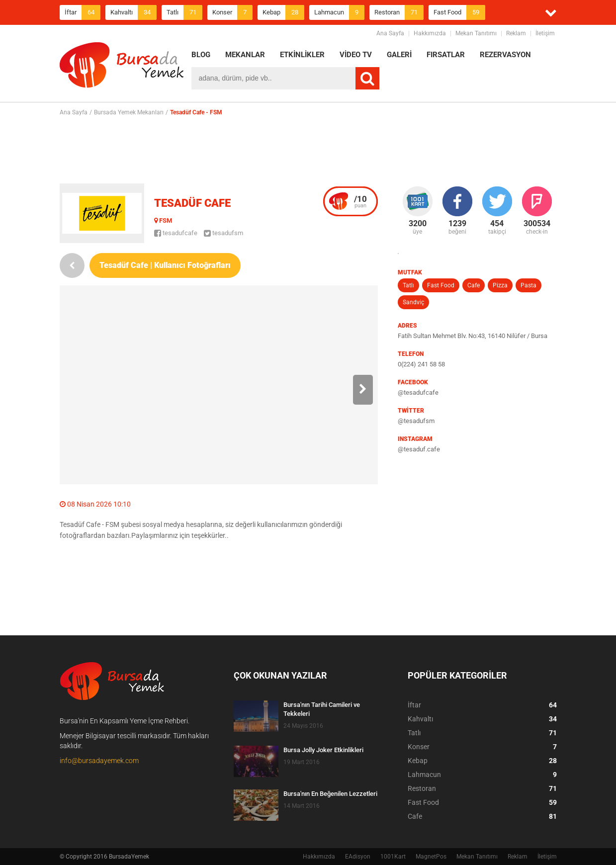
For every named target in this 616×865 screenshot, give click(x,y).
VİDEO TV (356, 55)
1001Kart (393, 857)
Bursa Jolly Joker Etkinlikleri (323, 750)
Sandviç (413, 302)
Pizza (500, 285)
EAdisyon (358, 857)
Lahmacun (339, 12)
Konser (232, 12)
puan (360, 201)
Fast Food (459, 12)
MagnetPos (431, 857)
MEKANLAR (245, 55)
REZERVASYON (505, 55)
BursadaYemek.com (122, 67)
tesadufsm (223, 233)
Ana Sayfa (390, 33)
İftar (83, 12)
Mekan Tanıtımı (476, 33)
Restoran (399, 12)
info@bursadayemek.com (99, 761)
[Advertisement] (308, 150)
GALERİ (399, 55)
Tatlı (184, 12)
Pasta (528, 285)
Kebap (283, 12)
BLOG (201, 55)
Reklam (516, 33)
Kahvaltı (133, 12)
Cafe (474, 285)
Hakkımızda (430, 33)
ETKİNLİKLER (302, 55)
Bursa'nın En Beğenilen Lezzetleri (330, 794)
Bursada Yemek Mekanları (129, 112)
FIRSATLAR (446, 55)
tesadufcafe (176, 233)
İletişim (545, 33)
